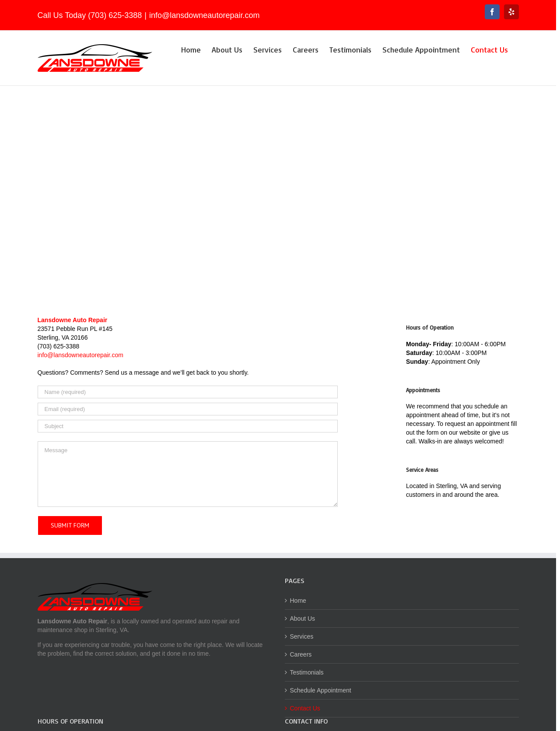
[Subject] (188, 426)
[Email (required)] (188, 409)
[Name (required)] (188, 392)
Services (302, 636)
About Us (303, 619)
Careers (301, 654)
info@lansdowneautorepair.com (204, 15)
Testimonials (307, 672)
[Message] (188, 474)
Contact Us (305, 708)
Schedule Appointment (321, 690)
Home (298, 601)
